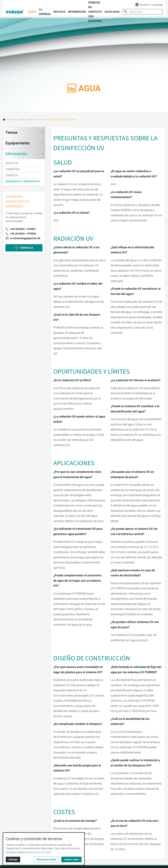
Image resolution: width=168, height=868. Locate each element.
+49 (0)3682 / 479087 (23, 229)
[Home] (9, 120)
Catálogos (112, 12)
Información (77, 12)
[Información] (38, 120)
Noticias (59, 12)
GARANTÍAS (12, 169)
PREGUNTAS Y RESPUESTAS (23, 181)
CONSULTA (12, 175)
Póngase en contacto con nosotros (95, 12)
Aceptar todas (71, 859)
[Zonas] (18, 120)
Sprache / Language (149, 5)
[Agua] (27, 120)
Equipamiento (18, 143)
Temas (11, 132)
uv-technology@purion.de (25, 238)
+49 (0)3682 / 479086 (23, 234)
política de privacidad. (38, 852)
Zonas (32, 12)
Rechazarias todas (46, 859)
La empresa (45, 12)
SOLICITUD (12, 163)
